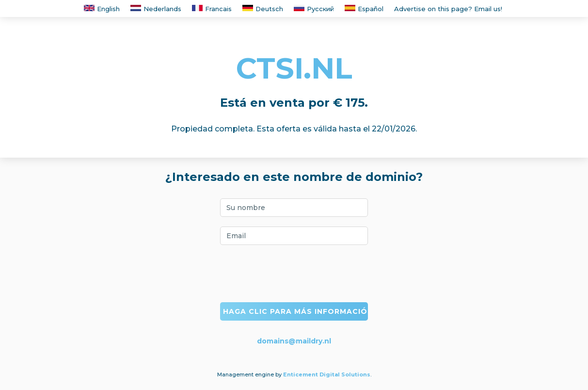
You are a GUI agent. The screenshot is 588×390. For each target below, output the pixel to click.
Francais (212, 9)
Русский (314, 9)
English (102, 9)
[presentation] (294, 274)
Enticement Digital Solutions (327, 374)
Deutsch (263, 9)
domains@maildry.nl (294, 341)
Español (364, 9)
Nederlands (156, 9)
